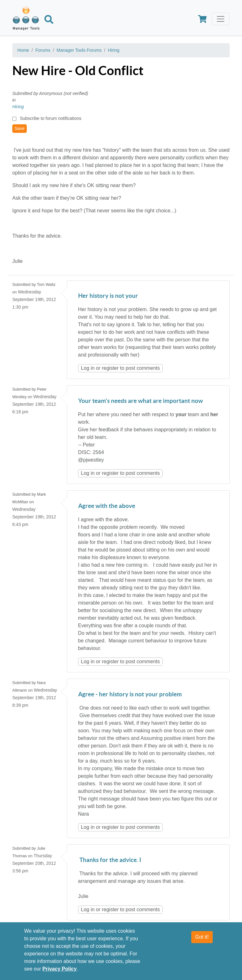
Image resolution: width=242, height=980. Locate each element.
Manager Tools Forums (79, 50)
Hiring (114, 50)
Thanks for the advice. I (110, 860)
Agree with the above (107, 506)
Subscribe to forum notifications (51, 118)
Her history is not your (108, 296)
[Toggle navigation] (221, 19)
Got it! (202, 937)
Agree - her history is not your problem (130, 695)
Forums (43, 50)
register (110, 368)
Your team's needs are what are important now (141, 401)
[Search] (49, 21)
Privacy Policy (60, 969)
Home (23, 50)
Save (20, 128)
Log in (88, 368)
